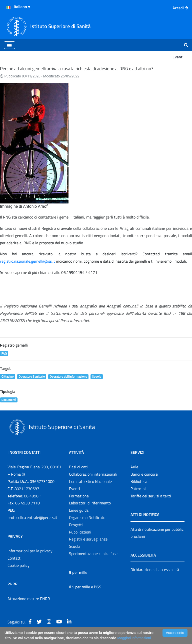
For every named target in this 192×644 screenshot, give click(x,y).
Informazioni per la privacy (30, 551)
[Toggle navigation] (9, 45)
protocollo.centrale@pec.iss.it (32, 517)
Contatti (14, 558)
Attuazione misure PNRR (29, 599)
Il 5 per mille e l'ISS (85, 587)
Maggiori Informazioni (134, 638)
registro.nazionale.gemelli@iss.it (27, 261)
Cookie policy (18, 565)
